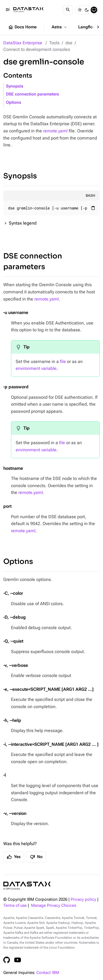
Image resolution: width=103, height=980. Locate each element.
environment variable (36, 368)
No (36, 857)
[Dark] (87, 10)
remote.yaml (55, 131)
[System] (94, 10)
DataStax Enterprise (23, 43)
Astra (60, 27)
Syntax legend (23, 223)
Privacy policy (83, 900)
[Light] (80, 10)
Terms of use (15, 906)
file (63, 361)
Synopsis (15, 86)
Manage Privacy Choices (54, 906)
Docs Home (22, 27)
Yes (14, 857)
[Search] (68, 10)
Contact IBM (48, 973)
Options (14, 103)
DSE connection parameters (33, 94)
